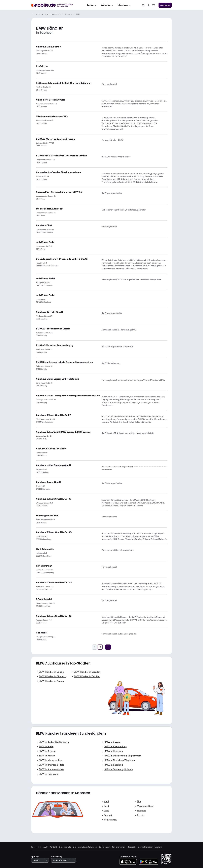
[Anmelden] (165, 5)
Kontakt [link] (53, 847)
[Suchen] (92, 5)
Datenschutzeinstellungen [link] (85, 847)
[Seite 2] (100, 647)
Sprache (35, 856)
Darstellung (57, 856)
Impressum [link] (36, 847)
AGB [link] (45, 847)
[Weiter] (108, 647)
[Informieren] (124, 5)
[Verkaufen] (107, 5)
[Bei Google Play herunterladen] (149, 862)
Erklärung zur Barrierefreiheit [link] (112, 847)
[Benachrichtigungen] (143, 5)
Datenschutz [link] (65, 847)
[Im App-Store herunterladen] (129, 862)
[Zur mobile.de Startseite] (55, 5)
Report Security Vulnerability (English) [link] (145, 847)
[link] (148, 5)
